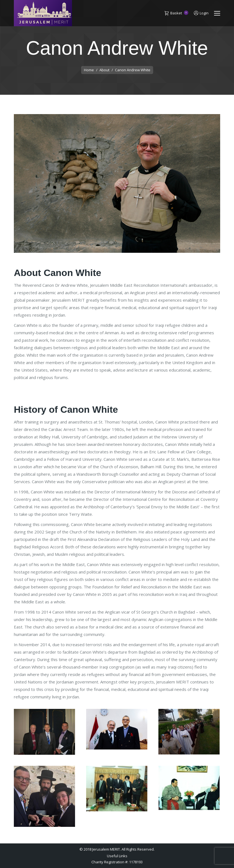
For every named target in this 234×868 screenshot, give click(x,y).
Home (89, 70)
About (104, 70)
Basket (176, 13)
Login (201, 13)
